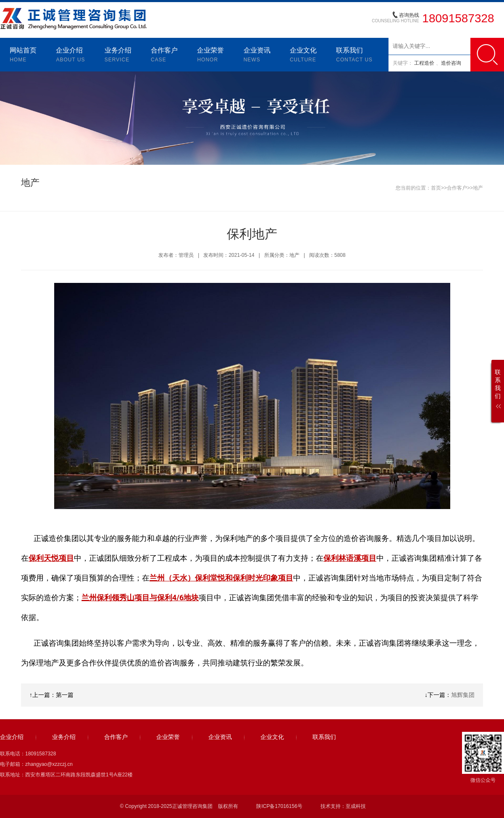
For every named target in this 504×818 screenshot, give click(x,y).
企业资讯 (257, 55)
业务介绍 (118, 55)
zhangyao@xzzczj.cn (49, 764)
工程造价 (425, 63)
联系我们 (354, 55)
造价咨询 (451, 63)
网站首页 (23, 55)
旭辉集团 (463, 695)
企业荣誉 (210, 55)
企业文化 (303, 55)
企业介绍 (70, 55)
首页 (436, 188)
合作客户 (164, 55)
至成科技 (356, 806)
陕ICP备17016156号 (279, 806)
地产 (478, 188)
